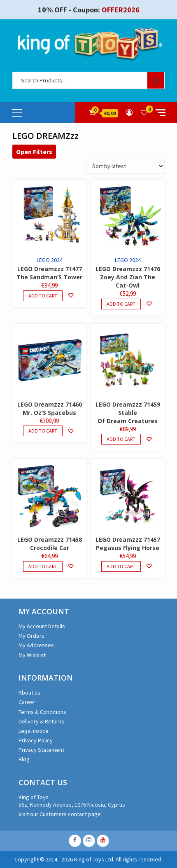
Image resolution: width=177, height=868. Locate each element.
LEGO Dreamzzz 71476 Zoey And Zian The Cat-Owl (128, 277)
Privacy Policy (36, 740)
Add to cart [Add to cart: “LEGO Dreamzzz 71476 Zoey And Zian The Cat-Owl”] (121, 304)
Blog (24, 759)
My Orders (31, 636)
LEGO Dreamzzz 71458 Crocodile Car (50, 544)
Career (27, 702)
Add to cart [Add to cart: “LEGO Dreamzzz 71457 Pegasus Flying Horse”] (121, 566)
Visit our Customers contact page (60, 814)
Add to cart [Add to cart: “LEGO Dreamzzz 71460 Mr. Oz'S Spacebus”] (43, 431)
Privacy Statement (41, 750)
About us (29, 693)
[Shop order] (125, 166)
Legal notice (34, 731)
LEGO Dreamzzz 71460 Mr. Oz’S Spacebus (50, 408)
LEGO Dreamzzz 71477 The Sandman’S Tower (49, 273)
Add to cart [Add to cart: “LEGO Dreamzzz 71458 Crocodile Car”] (43, 566)
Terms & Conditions (42, 712)
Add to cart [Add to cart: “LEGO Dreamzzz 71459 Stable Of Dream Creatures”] (121, 439)
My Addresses (36, 645)
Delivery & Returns (41, 721)
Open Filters (34, 152)
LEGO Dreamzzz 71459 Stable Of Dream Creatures (128, 413)
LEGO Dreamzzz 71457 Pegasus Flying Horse (128, 544)
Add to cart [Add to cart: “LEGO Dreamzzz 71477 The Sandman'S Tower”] (43, 296)
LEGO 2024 (50, 260)
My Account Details (42, 626)
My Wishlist (32, 655)
